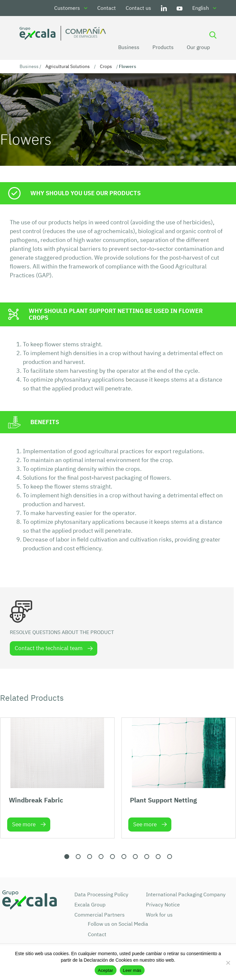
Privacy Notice (163, 904)
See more (24, 824)
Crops (106, 66)
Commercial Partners (100, 915)
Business (129, 47)
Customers (67, 8)
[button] (67, 857)
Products (163, 47)
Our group (198, 47)
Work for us (159, 915)
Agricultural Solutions (68, 66)
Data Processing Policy (101, 894)
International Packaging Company (186, 894)
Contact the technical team (49, 648)
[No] (228, 963)
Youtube (180, 8)
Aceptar (106, 970)
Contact (107, 8)
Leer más (132, 970)
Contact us (138, 8)
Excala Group (90, 904)
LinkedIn (164, 8)
